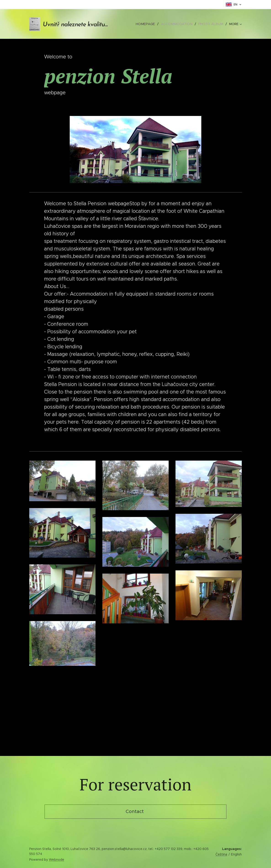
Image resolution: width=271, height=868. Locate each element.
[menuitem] (150, 24)
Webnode (57, 860)
